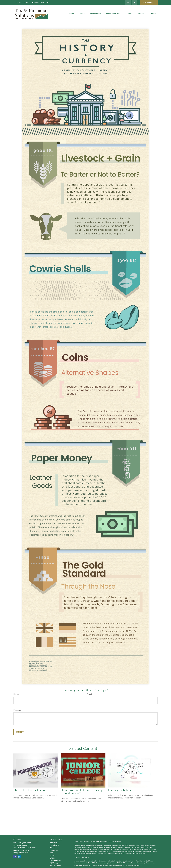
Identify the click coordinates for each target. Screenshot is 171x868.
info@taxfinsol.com (40, 2)
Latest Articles (56, 860)
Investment (54, 845)
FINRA (119, 863)
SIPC (123, 863)
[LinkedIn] (128, 2)
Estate (53, 848)
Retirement (54, 842)
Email (89, 694)
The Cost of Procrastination (30, 790)
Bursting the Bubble (120, 790)
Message (17, 710)
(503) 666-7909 (21, 2)
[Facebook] (135, 2)
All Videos (54, 863)
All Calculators (56, 866)
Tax (51, 853)
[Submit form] (20, 732)
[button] (71, 14)
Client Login (149, 3)
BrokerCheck (117, 841)
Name (16, 694)
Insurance (54, 850)
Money (53, 855)
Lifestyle (53, 858)
